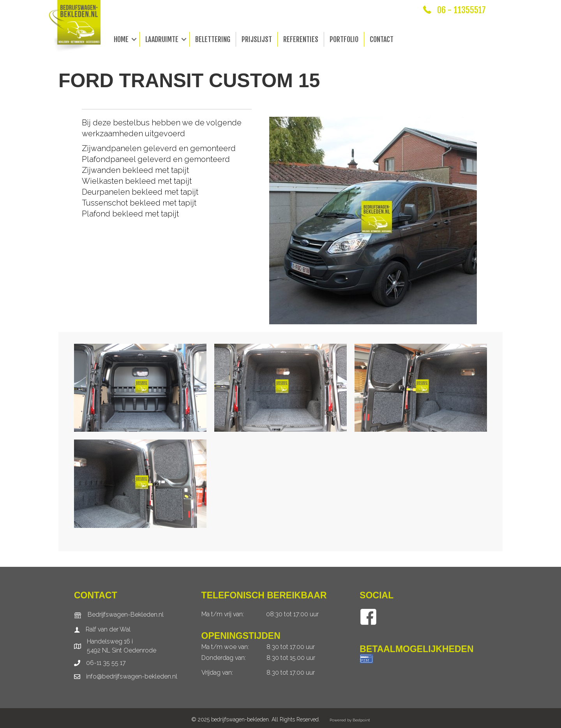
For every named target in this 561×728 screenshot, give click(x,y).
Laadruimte (162, 39)
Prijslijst (257, 39)
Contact (382, 39)
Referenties (301, 39)
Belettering (213, 39)
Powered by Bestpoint (350, 720)
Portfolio (344, 39)
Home (121, 39)
